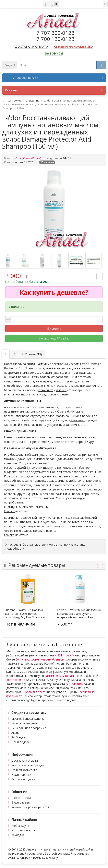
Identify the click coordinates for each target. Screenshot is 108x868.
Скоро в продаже (23, 779)
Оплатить (76, 684)
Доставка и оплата (25, 760)
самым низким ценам (59, 676)
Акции (15, 733)
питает (61, 390)
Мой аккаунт (20, 826)
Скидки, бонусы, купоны (28, 719)
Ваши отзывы (21, 802)
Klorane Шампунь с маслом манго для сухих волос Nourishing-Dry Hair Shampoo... (26, 614)
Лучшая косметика (24, 770)
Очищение (32, 100)
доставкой (14, 680)
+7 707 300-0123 (54, 33)
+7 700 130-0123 (54, 39)
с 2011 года (63, 655)
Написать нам (21, 798)
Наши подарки (21, 742)
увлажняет (45, 390)
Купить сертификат (25, 723)
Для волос (15, 100)
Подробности (15, 549)
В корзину (54, 328)
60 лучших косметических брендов (40, 659)
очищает (11, 377)
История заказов (23, 830)
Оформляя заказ (34, 692)
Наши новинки (21, 775)
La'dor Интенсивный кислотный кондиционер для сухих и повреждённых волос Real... (79, 614)
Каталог (54, 90)
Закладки (18, 835)
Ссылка (10, 511)
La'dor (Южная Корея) (27, 158)
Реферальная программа (29, 728)
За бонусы (19, 737)
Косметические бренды (28, 765)
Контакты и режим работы (30, 807)
